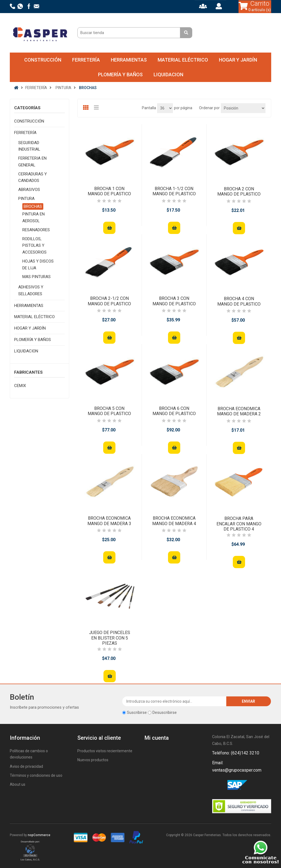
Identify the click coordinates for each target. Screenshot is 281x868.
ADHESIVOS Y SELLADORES (31, 290)
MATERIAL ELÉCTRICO (183, 60)
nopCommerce (39, 835)
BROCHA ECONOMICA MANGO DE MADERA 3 (109, 521)
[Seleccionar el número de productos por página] (165, 108)
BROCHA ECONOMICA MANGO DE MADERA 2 (239, 411)
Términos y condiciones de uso (36, 775)
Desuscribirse (165, 712)
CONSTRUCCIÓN (43, 60)
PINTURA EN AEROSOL (33, 217)
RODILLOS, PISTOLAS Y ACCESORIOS (34, 246)
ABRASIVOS (29, 190)
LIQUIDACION (168, 74)
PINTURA (26, 199)
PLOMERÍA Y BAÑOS (120, 74)
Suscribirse (137, 712)
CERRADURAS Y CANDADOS (33, 177)
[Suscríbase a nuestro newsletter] (174, 701)
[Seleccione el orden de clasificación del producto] (243, 108)
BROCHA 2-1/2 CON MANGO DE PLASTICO (109, 301)
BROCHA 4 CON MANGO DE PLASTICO (239, 301)
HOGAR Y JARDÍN (238, 60)
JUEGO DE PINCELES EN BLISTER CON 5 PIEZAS (110, 638)
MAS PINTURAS (36, 277)
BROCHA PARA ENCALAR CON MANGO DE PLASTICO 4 (239, 524)
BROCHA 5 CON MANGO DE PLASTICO (109, 411)
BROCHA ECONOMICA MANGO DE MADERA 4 (174, 521)
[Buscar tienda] (129, 33)
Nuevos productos (93, 760)
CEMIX (20, 386)
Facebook (217, 786)
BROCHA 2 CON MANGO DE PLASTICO (239, 191)
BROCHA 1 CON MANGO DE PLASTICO (109, 191)
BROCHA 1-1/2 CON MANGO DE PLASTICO (174, 191)
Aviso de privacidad (26, 766)
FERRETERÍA (86, 60)
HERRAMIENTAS (129, 60)
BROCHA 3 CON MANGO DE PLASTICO (174, 301)
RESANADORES (36, 230)
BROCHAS (33, 206)
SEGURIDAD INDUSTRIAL (29, 146)
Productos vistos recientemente (105, 751)
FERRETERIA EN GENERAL (32, 162)
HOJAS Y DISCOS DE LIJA (38, 265)
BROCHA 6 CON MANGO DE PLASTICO (174, 411)
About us (18, 784)
